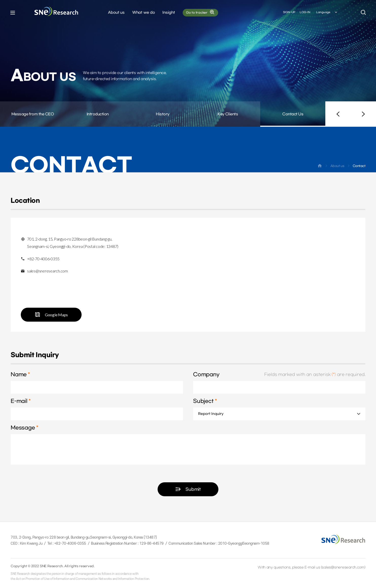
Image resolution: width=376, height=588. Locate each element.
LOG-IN (305, 12)
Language (327, 12)
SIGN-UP (289, 12)
